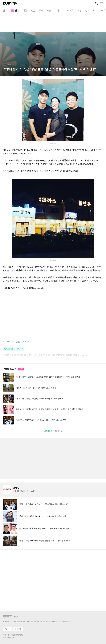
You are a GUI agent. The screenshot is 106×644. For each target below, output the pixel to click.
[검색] (96, 3)
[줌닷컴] (7, 3)
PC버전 (7, 629)
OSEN (16, 488)
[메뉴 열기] (102, 3)
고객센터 (18, 629)
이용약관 (6, 635)
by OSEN (7, 64)
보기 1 (53, 431)
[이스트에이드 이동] (10, 617)
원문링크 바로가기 (22, 342)
